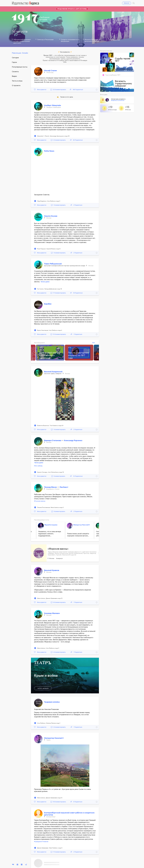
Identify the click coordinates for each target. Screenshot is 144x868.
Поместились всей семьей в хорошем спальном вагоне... (78, 535)
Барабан (48, 304)
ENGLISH (127, 3)
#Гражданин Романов (41, 842)
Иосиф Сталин (50, 71)
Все (94, 343)
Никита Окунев (51, 216)
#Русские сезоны (40, 501)
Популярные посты (20, 67)
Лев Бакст (64, 487)
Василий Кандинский (53, 372)
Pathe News (49, 151)
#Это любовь (38, 466)
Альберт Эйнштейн (53, 105)
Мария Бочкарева (51, 525)
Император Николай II (81, 525)
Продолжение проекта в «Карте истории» (72, 9)
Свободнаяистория (44, 18)
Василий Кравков (52, 570)
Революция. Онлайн (20, 53)
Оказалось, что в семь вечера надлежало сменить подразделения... (50, 534)
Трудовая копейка (52, 702)
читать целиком (43, 688)
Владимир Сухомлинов (118, 100)
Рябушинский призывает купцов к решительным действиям (22, 41)
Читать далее (45, 282)
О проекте (16, 86)
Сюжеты (15, 72)
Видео (14, 76)
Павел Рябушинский (53, 264)
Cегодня (15, 58)
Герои (14, 62)
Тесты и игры (17, 81)
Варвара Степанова (53, 440)
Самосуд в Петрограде (45, 40)
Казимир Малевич (52, 613)
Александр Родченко (73, 440)
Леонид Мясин (51, 487)
